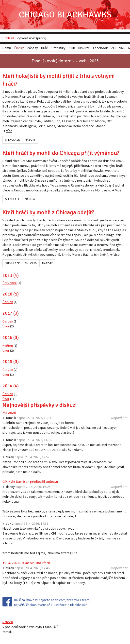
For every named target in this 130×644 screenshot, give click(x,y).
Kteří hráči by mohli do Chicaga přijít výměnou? (61, 153)
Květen (8, 346)
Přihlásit (8, 38)
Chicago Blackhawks (65, 15)
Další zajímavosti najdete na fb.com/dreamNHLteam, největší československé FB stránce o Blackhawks (52, 602)
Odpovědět (119, 418)
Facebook (100, 48)
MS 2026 (9, 413)
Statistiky (58, 48)
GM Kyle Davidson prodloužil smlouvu (30, 482)
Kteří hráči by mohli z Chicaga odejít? (48, 212)
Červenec (10, 283)
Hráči (45, 48)
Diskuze (84, 48)
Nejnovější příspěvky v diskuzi (40, 405)
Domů (7, 48)
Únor (6, 326)
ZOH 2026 (118, 48)
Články (19, 48)
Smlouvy (31, 263)
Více (9, 131)
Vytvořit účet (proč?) (32, 38)
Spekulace (12, 140)
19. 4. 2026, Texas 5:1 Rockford (26, 563)
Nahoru (8, 622)
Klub (72, 48)
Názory (30, 140)
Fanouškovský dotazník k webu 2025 (65, 61)
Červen (8, 302)
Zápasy (32, 48)
